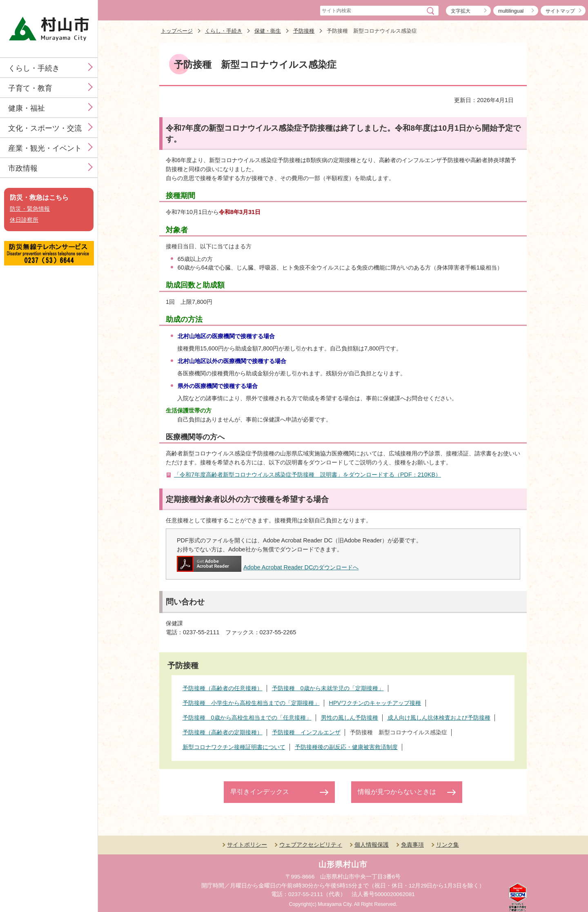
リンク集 (448, 845)
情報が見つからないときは (397, 792)
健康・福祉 (27, 108)
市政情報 (23, 168)
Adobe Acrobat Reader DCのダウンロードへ (268, 567)
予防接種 (304, 31)
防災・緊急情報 (30, 209)
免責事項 (412, 845)
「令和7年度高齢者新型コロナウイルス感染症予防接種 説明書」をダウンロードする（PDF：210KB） (307, 475)
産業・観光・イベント (45, 148)
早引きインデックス (260, 792)
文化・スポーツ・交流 (45, 128)
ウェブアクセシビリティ (311, 845)
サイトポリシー (247, 845)
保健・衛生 (268, 31)
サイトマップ (560, 11)
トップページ (177, 31)
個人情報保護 (372, 845)
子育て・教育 (30, 88)
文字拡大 (461, 11)
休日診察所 (24, 220)
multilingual (511, 11)
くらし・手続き (34, 68)
